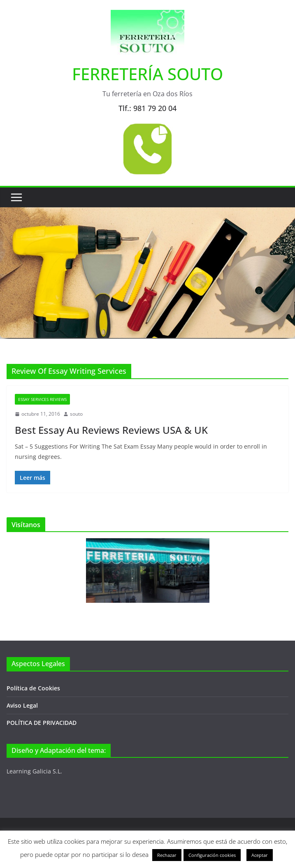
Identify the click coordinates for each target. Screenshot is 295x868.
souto (76, 414)
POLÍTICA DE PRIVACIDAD (42, 723)
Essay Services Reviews (42, 399)
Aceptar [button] (260, 855)
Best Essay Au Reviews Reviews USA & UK (111, 430)
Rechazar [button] (167, 855)
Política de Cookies (33, 688)
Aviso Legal (22, 705)
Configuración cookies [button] (212, 855)
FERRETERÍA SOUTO (147, 74)
